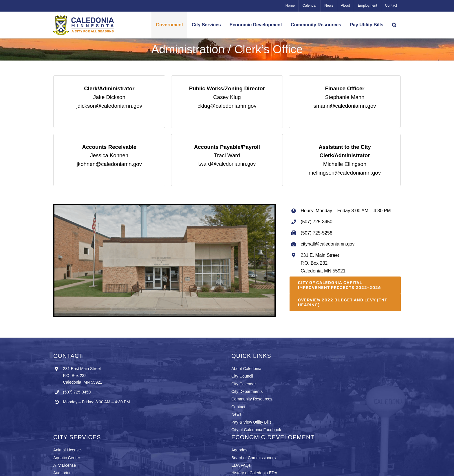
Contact (238, 407)
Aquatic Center (67, 458)
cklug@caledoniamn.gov (227, 106)
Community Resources (252, 399)
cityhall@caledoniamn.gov (327, 244)
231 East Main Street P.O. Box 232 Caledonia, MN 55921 (83, 376)
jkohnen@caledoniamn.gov (109, 164)
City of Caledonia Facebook (256, 430)
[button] (394, 25)
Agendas (239, 450)
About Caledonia (246, 369)
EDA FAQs (241, 465)
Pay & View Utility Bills (251, 422)
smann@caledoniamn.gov (345, 106)
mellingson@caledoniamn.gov (345, 173)
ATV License (65, 465)
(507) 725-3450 (77, 392)
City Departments (247, 391)
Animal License (67, 450)
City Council (242, 376)
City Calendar (244, 384)
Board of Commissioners (253, 458)
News (236, 414)
